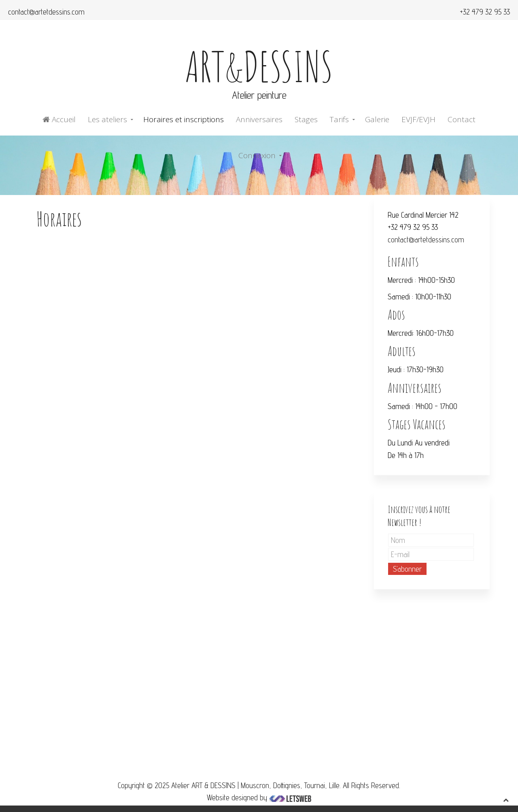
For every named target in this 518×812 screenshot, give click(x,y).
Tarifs (339, 119)
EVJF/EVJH (418, 119)
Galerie (377, 119)
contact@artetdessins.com (46, 12)
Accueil (59, 119)
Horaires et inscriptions (184, 119)
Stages (306, 119)
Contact (462, 119)
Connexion (257, 155)
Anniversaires (259, 119)
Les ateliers (107, 119)
